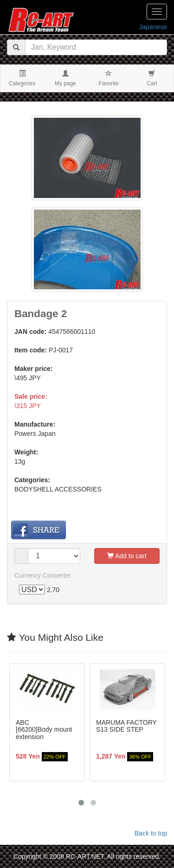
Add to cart (127, 556)
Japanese (153, 27)
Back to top (151, 833)
